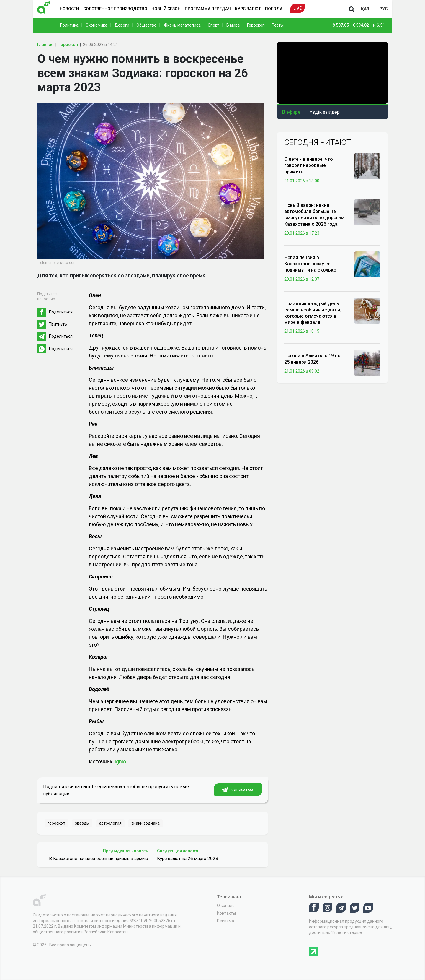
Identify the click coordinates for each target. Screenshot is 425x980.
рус (384, 9)
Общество (146, 25)
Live (297, 8)
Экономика (97, 25)
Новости (69, 9)
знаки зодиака (146, 823)
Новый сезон (166, 9)
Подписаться (238, 790)
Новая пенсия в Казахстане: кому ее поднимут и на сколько (310, 264)
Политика (69, 25)
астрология (110, 823)
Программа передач (208, 9)
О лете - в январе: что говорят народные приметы (308, 165)
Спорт (214, 25)
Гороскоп (256, 25)
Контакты (226, 913)
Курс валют (248, 9)
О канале (226, 906)
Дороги (122, 25)
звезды (82, 823)
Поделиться (61, 312)
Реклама (225, 921)
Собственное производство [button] (115, 9)
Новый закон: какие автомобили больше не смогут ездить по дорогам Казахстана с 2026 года (314, 215)
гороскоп (56, 823)
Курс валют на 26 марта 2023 (188, 859)
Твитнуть (58, 324)
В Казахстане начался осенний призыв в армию (99, 859)
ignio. (121, 762)
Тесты (278, 25)
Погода (274, 9)
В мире (233, 25)
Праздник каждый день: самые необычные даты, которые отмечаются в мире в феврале (313, 313)
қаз (365, 9)
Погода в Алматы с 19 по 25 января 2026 (312, 359)
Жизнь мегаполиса (182, 25)
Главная (45, 45)
